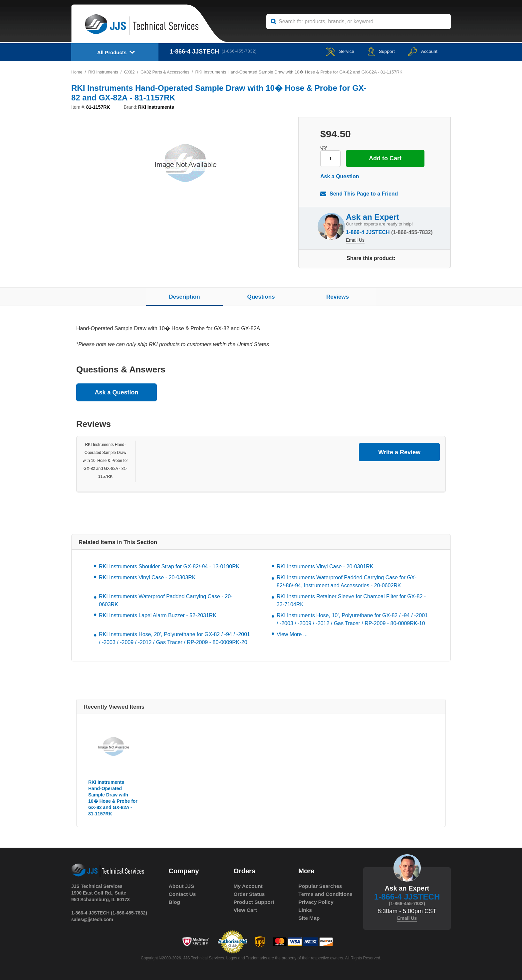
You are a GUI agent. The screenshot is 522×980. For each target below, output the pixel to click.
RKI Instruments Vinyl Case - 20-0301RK (325, 566)
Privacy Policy (316, 910)
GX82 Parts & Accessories (168, 72)
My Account (248, 886)
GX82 (131, 72)
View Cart (246, 910)
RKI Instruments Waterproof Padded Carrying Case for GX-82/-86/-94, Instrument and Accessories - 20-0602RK (347, 581)
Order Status (250, 894)
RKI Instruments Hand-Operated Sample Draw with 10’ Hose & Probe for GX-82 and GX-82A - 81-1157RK (106, 461)
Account (420, 51)
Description (184, 297)
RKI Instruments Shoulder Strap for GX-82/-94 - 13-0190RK (169, 566)
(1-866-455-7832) (241, 52)
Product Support (254, 902)
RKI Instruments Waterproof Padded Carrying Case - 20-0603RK (166, 600)
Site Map (309, 926)
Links (305, 918)
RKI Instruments (104, 72)
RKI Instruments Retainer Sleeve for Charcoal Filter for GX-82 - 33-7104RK (351, 600)
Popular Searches (321, 886)
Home (77, 72)
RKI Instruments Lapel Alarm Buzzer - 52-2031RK (158, 615)
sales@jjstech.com (92, 919)
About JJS (182, 886)
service (329, 51)
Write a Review (399, 452)
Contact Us (183, 894)
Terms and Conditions (312, 898)
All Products (112, 52)
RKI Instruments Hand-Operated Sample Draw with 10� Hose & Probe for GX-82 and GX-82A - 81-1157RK (113, 798)
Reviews (338, 297)
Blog (175, 902)
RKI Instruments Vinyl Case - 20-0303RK (147, 577)
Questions (261, 297)
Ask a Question (340, 176)
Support (374, 51)
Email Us (355, 238)
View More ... (292, 634)
